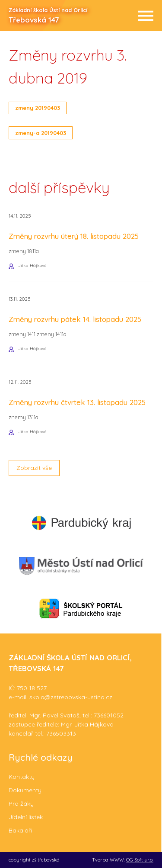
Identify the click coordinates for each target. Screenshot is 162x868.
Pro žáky (21, 804)
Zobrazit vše (34, 468)
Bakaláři (20, 830)
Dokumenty (25, 790)
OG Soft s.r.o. (140, 860)
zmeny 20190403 (38, 108)
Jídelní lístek (26, 817)
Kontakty (22, 777)
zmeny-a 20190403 (41, 133)
